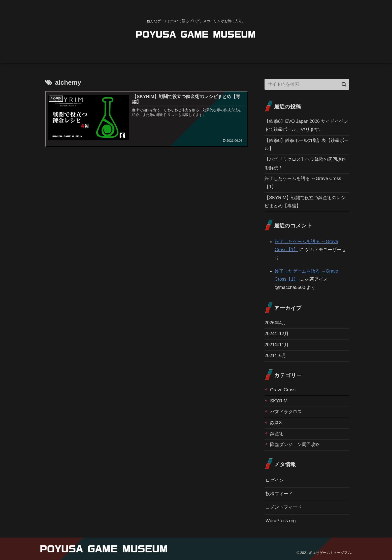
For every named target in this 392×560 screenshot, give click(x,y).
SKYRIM (279, 401)
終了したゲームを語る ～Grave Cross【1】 (303, 183)
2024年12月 (277, 334)
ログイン (275, 480)
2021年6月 (275, 356)
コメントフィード (284, 507)
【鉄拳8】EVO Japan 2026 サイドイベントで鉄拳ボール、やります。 (306, 125)
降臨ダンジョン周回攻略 (295, 445)
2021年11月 (277, 345)
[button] (344, 84)
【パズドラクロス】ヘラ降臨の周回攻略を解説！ (305, 163)
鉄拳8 (276, 423)
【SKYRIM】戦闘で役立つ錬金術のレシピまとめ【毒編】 (305, 202)
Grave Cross (283, 390)
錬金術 (277, 434)
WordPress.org (281, 521)
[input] (307, 84)
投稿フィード (279, 494)
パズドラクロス (286, 412)
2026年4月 (275, 323)
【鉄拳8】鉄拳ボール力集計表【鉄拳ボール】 (307, 144)
